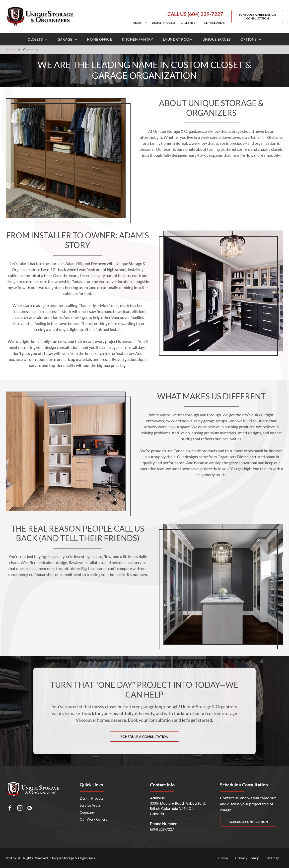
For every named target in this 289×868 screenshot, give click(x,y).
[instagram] (20, 809)
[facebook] (10, 809)
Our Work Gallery (94, 819)
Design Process (92, 798)
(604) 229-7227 (162, 829)
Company (87, 812)
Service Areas (90, 805)
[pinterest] (30, 809)
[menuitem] (140, 23)
